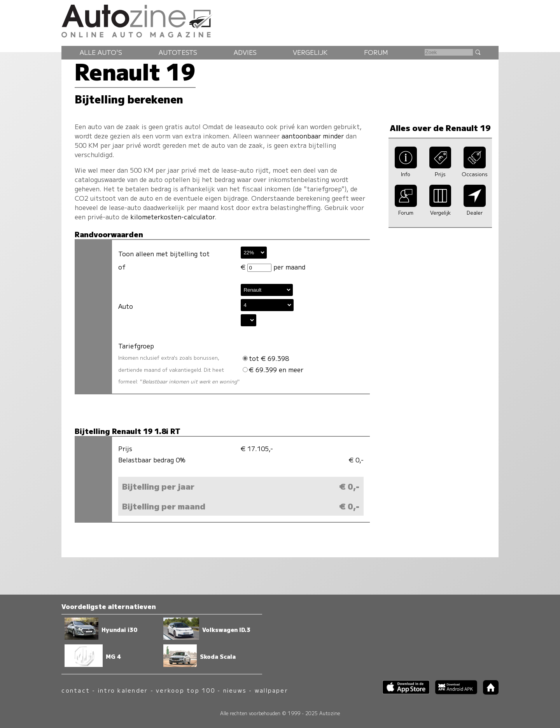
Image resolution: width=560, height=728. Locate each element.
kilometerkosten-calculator (172, 217)
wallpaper (271, 690)
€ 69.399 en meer (273, 369)
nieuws (235, 690)
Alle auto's (101, 52)
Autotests (178, 52)
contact (76, 690)
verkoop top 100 (185, 690)
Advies (245, 52)
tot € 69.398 (266, 358)
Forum (376, 52)
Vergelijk (310, 52)
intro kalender (123, 690)
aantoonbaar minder (313, 136)
